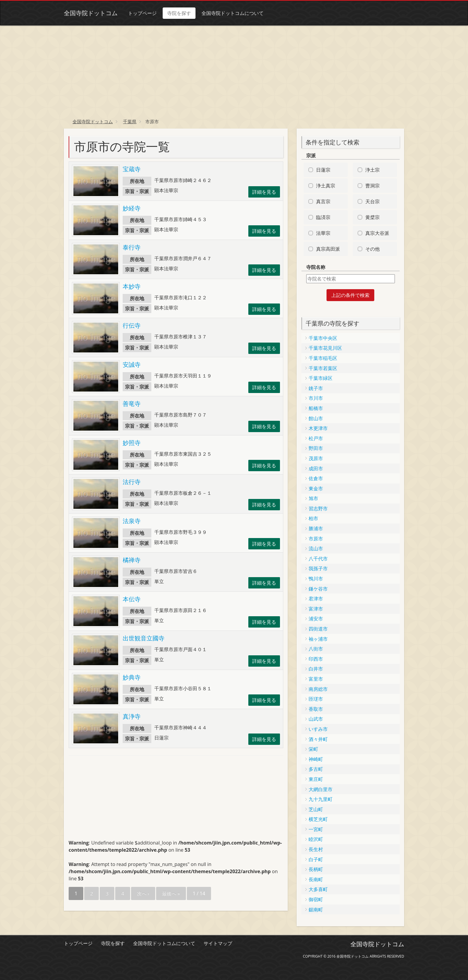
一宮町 (316, 829)
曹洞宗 (372, 186)
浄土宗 (372, 170)
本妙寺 (132, 286)
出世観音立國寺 (144, 638)
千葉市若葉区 (323, 368)
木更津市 (318, 428)
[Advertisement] (234, 70)
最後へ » (171, 893)
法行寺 (132, 482)
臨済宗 (323, 217)
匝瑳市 (316, 699)
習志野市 (318, 509)
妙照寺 (132, 443)
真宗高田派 (328, 249)
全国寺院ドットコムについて (233, 13)
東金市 (316, 489)
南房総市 (318, 689)
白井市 (316, 669)
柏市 (313, 518)
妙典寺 (132, 677)
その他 (372, 249)
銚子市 (316, 388)
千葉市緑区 (321, 378)
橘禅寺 (132, 560)
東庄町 (316, 779)
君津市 (316, 599)
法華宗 (323, 233)
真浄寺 (132, 716)
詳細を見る (264, 192)
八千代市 (318, 559)
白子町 (316, 859)
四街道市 (318, 629)
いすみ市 (318, 729)
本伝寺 (132, 599)
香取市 (316, 709)
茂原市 (316, 458)
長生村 (316, 849)
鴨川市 (316, 579)
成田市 (316, 469)
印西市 (316, 659)
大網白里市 (321, 789)
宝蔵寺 (132, 169)
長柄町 (316, 869)
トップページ (142, 13)
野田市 (316, 448)
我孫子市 (318, 568)
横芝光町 (318, 819)
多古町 (316, 769)
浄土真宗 (326, 186)
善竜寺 (132, 404)
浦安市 (316, 619)
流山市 (316, 548)
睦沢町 (316, 839)
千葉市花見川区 (325, 348)
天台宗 (372, 201)
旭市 (313, 498)
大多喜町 (318, 889)
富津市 (316, 609)
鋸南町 (316, 910)
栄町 (313, 749)
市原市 (316, 539)
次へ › (143, 893)
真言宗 (323, 201)
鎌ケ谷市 (318, 589)
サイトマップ (218, 943)
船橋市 (316, 408)
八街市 (316, 649)
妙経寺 (132, 208)
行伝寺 (132, 325)
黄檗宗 (372, 217)
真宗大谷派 (377, 233)
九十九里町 (321, 799)
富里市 (316, 679)
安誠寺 (132, 365)
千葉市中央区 (323, 338)
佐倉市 (316, 478)
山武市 (316, 719)
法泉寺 (132, 521)
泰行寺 (132, 247)
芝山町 (316, 809)
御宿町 (316, 899)
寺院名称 (316, 267)
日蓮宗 (323, 170)
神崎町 (316, 759)
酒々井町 (318, 739)
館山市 (316, 418)
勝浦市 (316, 528)
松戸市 (316, 438)
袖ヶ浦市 (318, 639)
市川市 (316, 398)
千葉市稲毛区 (323, 358)
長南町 (316, 879)
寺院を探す (179, 13)
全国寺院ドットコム (91, 13)
